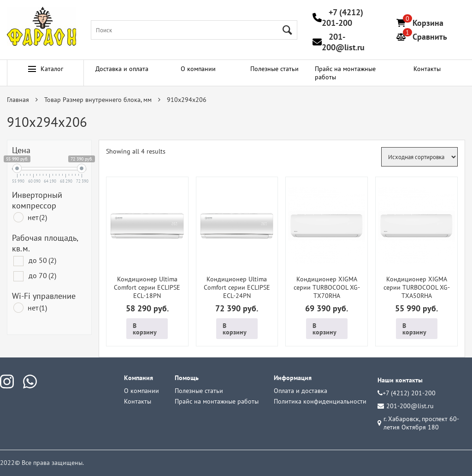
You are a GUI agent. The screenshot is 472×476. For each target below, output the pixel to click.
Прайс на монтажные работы (345, 73)
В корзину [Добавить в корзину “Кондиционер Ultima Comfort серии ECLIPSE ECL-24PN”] (235, 329)
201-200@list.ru (343, 42)
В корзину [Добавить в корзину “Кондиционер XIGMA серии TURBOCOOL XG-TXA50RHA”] (414, 329)
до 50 (42, 260)
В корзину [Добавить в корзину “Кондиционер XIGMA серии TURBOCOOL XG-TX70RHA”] (324, 329)
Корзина (428, 23)
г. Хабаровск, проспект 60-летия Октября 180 (418, 423)
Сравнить (430, 37)
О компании (198, 69)
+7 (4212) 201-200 (342, 18)
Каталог (46, 69)
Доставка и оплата (122, 69)
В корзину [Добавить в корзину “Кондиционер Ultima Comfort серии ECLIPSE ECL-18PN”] (145, 329)
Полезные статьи (274, 69)
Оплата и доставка (301, 391)
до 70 (42, 275)
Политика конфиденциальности (320, 401)
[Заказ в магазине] (419, 157)
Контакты (427, 69)
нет (37, 217)
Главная (18, 100)
